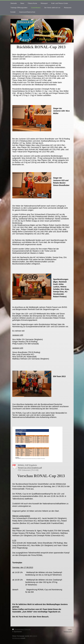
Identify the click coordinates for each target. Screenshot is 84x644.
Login (70, 629)
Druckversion (18, 629)
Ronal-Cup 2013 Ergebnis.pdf (30, 468)
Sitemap (28, 629)
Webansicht (68, 632)
